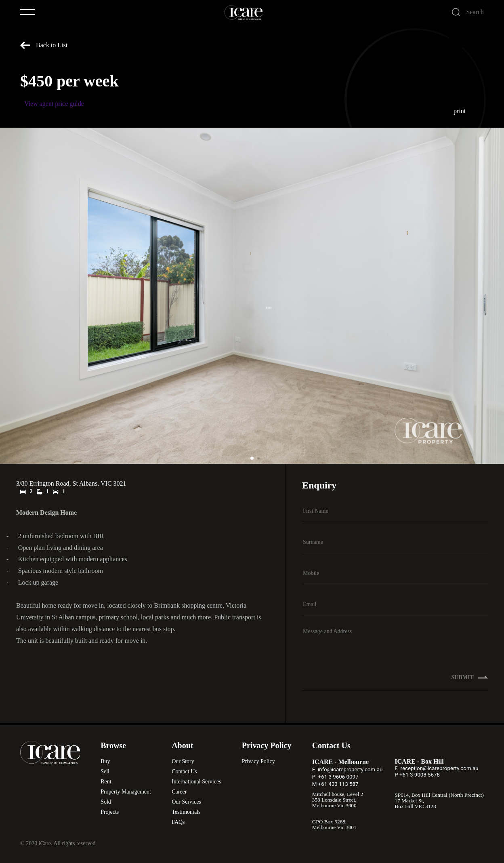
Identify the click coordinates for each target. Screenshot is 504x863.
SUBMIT (470, 682)
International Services (196, 782)
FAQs (178, 822)
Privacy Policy (258, 761)
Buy (105, 761)
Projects (110, 812)
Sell (105, 771)
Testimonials (186, 812)
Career (179, 792)
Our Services (186, 802)
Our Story (183, 761)
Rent (106, 782)
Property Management (126, 792)
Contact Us (184, 771)
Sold (106, 802)
